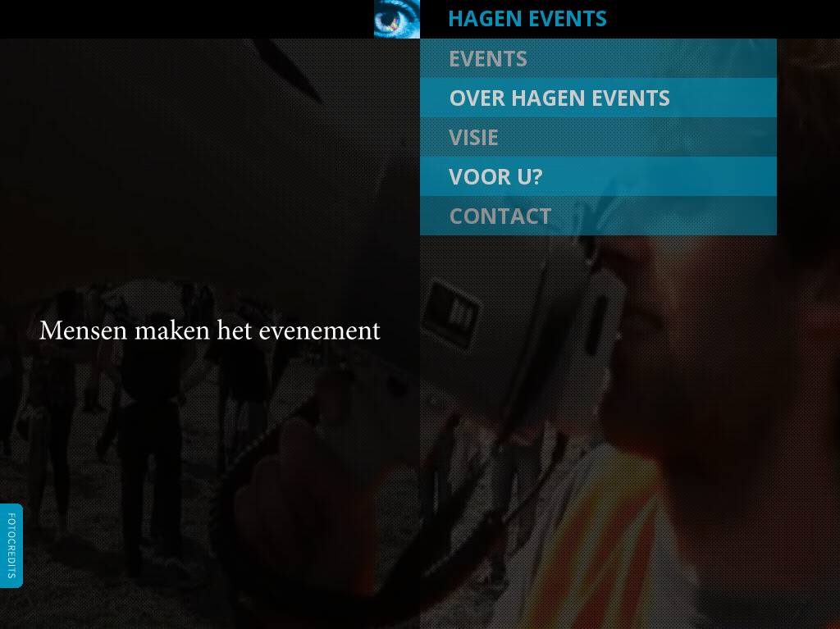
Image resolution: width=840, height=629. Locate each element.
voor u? (496, 176)
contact (500, 216)
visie (474, 137)
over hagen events (559, 98)
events (488, 58)
